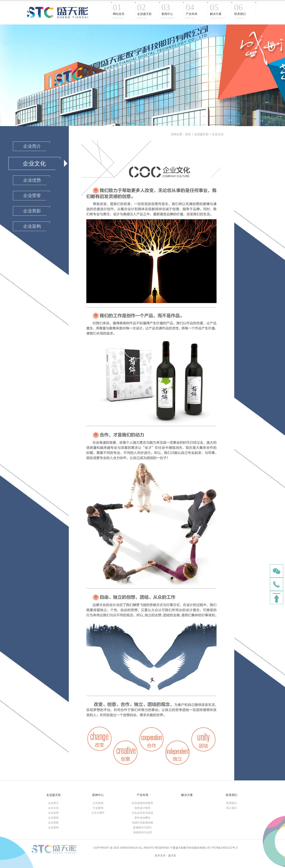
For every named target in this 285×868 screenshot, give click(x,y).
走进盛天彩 (201, 134)
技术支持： (161, 856)
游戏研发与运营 (142, 832)
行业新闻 (98, 808)
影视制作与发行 (142, 828)
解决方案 (187, 795)
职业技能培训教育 (142, 803)
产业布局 (142, 795)
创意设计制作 (142, 808)
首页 (188, 134)
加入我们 (232, 808)
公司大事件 (98, 813)
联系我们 (232, 795)
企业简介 (53, 803)
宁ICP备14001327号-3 (224, 848)
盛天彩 (172, 856)
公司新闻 (98, 803)
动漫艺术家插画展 (142, 823)
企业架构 (53, 828)
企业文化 (218, 134)
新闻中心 (98, 795)
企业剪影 (53, 823)
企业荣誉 (53, 818)
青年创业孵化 (142, 818)
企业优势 (53, 813)
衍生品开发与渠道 (142, 813)
